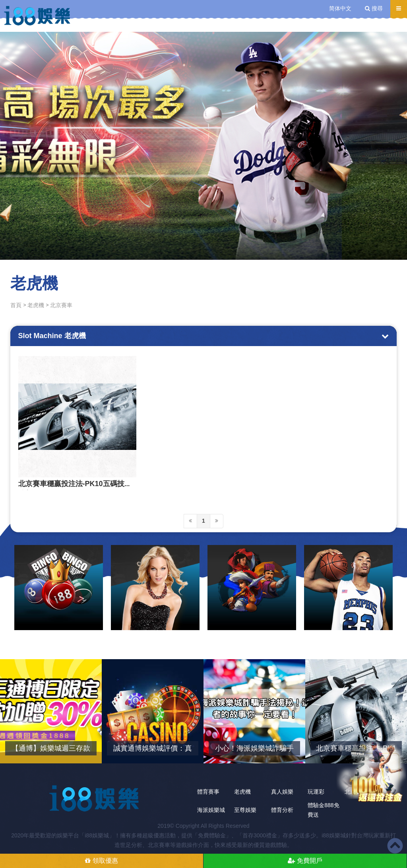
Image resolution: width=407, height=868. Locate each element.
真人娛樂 (282, 792)
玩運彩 (316, 792)
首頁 (16, 305)
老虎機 (36, 305)
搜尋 (374, 8)
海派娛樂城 (211, 810)
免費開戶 (305, 861)
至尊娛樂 (245, 810)
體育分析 (282, 810)
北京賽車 (61, 305)
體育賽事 (208, 792)
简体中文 (340, 8)
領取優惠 (101, 861)
